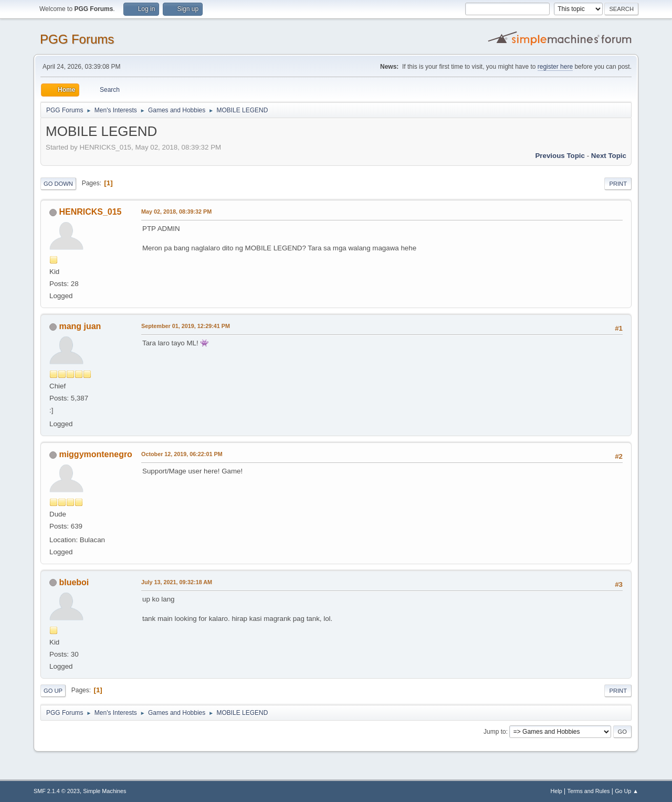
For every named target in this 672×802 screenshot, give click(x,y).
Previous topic (560, 156)
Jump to (495, 732)
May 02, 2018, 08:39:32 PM (176, 212)
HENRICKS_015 (90, 212)
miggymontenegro (95, 454)
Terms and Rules (589, 791)
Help (556, 791)
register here (555, 67)
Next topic (609, 156)
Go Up (53, 691)
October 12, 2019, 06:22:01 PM (182, 454)
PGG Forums (77, 39)
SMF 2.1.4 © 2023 (57, 791)
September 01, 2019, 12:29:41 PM (186, 326)
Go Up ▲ (627, 791)
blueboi (74, 582)
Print (618, 184)
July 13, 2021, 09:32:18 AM (177, 582)
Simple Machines (104, 791)
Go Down (58, 184)
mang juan (80, 326)
